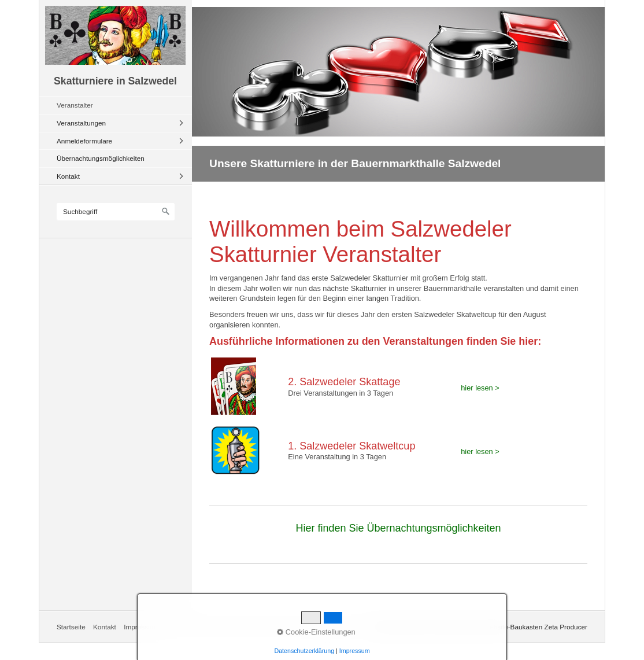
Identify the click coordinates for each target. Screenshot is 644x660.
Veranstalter (75, 105)
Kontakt (68, 176)
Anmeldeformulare (84, 141)
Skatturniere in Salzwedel (115, 81)
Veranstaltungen (81, 123)
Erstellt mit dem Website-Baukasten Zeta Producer (511, 627)
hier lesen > (480, 388)
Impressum (140, 627)
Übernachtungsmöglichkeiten (101, 158)
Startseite (71, 627)
